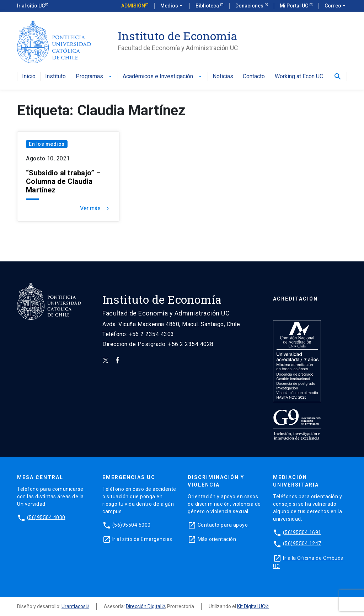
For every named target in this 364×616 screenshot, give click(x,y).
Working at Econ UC (299, 77)
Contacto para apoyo (223, 525)
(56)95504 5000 (132, 525)
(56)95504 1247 (302, 543)
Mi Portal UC (295, 6)
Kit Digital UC (251, 606)
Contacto (254, 77)
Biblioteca (208, 6)
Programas (94, 77)
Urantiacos (74, 606)
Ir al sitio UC (31, 6)
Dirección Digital (144, 606)
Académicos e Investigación (163, 77)
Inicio (29, 77)
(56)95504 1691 (302, 532)
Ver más (95, 208)
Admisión (133, 6)
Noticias (223, 77)
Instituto (55, 77)
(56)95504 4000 (46, 517)
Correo (336, 6)
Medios (172, 6)
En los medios (47, 144)
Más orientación (217, 539)
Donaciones (250, 6)
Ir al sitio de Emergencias (142, 539)
